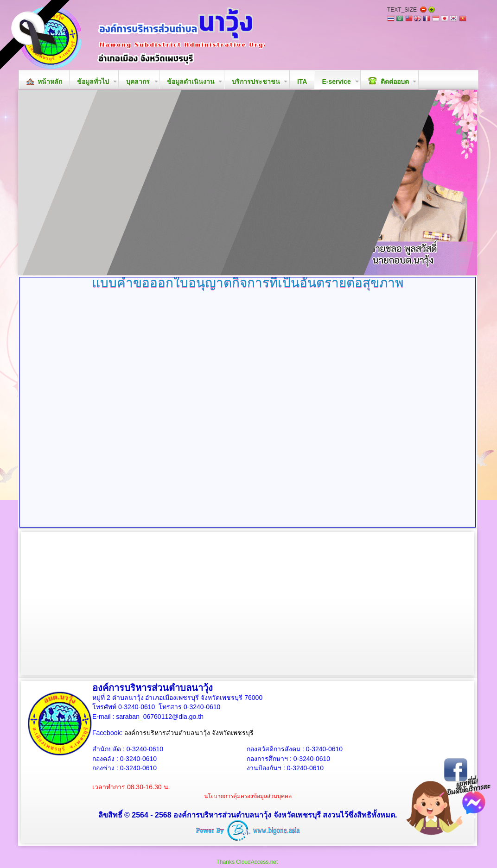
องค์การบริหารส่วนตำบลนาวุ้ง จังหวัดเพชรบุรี (189, 733)
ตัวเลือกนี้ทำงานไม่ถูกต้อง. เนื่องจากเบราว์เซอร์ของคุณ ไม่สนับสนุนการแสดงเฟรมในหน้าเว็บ (248, 410)
